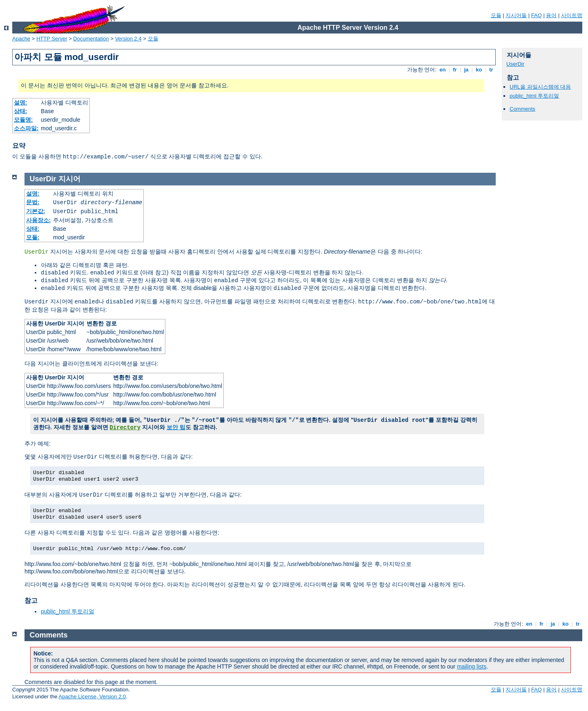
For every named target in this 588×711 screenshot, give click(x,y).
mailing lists (472, 666)
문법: (33, 202)
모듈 (496, 15)
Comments (522, 109)
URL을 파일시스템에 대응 (540, 87)
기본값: (36, 211)
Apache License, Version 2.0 (92, 697)
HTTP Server (52, 39)
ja (466, 70)
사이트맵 (572, 15)
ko (479, 70)
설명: (21, 103)
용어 (551, 15)
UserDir (515, 64)
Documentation (91, 39)
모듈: (33, 237)
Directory (125, 428)
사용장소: (39, 220)
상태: (21, 111)
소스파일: (26, 128)
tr (491, 70)
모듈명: (23, 120)
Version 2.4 (128, 39)
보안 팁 (176, 427)
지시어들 (516, 15)
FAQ (537, 15)
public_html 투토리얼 (534, 96)
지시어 (69, 179)
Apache (21, 39)
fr (455, 70)
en (443, 70)
